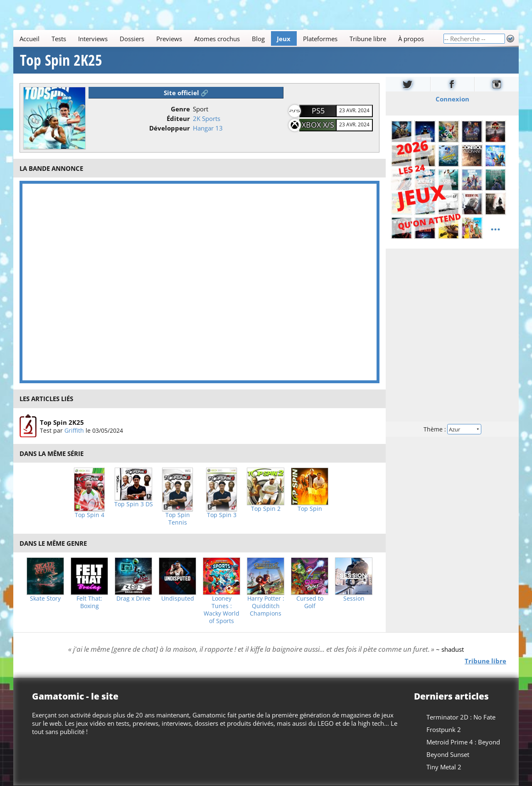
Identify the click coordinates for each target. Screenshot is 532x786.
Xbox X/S (318, 125)
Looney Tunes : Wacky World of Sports (222, 610)
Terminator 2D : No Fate (461, 717)
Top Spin (310, 509)
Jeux (284, 39)
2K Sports (207, 118)
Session (354, 599)
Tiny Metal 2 (444, 767)
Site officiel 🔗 (186, 93)
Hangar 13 (208, 128)
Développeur (170, 128)
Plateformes (320, 39)
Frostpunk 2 (444, 729)
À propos (411, 39)
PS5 (318, 111)
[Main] (228, 38)
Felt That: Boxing (89, 602)
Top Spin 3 (222, 515)
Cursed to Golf (310, 602)
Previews (169, 39)
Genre (180, 109)
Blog (258, 39)
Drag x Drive (133, 599)
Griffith (74, 430)
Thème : (452, 429)
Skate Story (45, 599)
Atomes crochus (217, 39)
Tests (59, 39)
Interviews (93, 39)
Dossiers (132, 39)
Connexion (452, 99)
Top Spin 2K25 (61, 60)
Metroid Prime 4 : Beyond (463, 742)
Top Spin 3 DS (134, 504)
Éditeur (178, 118)
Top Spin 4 (90, 515)
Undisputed (178, 599)
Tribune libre (368, 39)
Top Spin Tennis (178, 519)
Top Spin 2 (266, 509)
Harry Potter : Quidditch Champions (266, 606)
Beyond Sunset (448, 754)
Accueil (30, 39)
